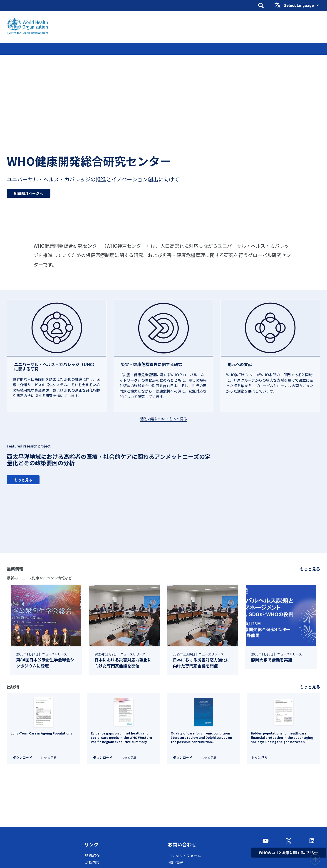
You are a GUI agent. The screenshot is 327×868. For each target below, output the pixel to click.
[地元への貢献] (270, 364)
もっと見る (23, 480)
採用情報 (176, 863)
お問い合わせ (184, 845)
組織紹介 (92, 856)
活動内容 (92, 863)
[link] (46, 629)
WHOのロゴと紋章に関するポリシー (289, 853)
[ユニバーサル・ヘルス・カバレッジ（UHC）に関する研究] (57, 366)
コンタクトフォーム (185, 856)
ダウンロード (22, 757)
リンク (92, 845)
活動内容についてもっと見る (164, 419)
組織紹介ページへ (29, 191)
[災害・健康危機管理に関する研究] (163, 364)
